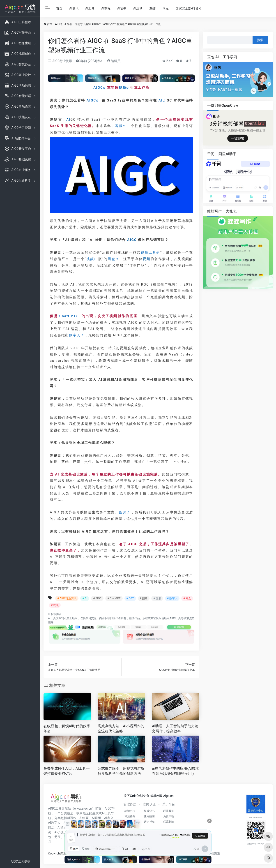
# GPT (130, 598)
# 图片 (144, 598)
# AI (85, 598)
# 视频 (55, 605)
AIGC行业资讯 (63, 24)
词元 (166, 8)
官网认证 (149, 804)
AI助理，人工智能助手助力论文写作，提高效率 (175, 729)
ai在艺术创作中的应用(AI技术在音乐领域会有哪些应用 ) (176, 771)
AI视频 (96, 818)
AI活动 (138, 8)
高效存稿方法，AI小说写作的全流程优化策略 (121, 729)
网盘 (111, 259)
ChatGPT (68, 316)
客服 (119, 126)
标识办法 (130, 811)
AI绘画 (84, 818)
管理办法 (130, 804)
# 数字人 (172, 598)
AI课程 (106, 8)
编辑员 (114, 61)
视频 (122, 88)
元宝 (57, 837)
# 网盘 (187, 598)
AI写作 (72, 818)
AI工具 (90, 8)
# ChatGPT (114, 598)
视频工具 (148, 252)
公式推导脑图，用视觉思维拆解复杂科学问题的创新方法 (121, 771)
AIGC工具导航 (178, 618)
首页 (59, 8)
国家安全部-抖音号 (189, 8)
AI (161, 100)
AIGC (98, 88)
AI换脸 (62, 827)
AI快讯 (74, 8)
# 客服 (157, 598)
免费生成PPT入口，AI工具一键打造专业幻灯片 (67, 771)
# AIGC (97, 598)
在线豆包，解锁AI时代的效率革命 (67, 729)
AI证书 (122, 8)
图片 (123, 512)
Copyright (54, 853)
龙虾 (152, 8)
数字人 (75, 335)
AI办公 (109, 818)
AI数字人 (54, 823)
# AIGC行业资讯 (67, 598)
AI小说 (59, 832)
